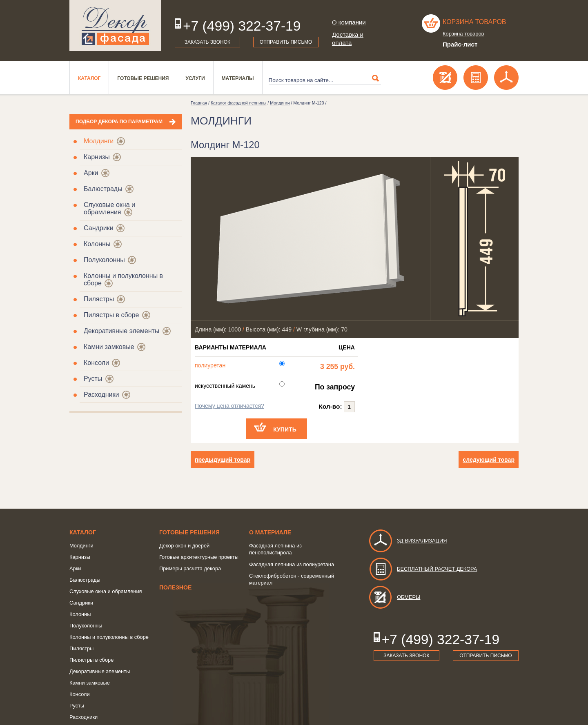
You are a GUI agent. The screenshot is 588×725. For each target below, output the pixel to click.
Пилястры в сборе (111, 315)
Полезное (175, 587)
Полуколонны (104, 260)
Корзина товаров (474, 22)
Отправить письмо (286, 42)
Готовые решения (143, 78)
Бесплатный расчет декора (423, 569)
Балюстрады (103, 189)
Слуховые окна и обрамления (109, 208)
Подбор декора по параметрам (119, 122)
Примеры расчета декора (190, 568)
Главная (199, 103)
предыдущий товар (223, 460)
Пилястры (99, 299)
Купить (285, 429)
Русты (93, 379)
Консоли (96, 363)
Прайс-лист (460, 44)
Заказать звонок (207, 42)
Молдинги (99, 141)
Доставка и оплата (348, 39)
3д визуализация (408, 541)
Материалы (238, 78)
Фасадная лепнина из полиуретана (292, 564)
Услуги (195, 78)
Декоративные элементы (121, 331)
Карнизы (97, 157)
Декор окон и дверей (184, 546)
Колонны (97, 244)
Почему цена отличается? (229, 406)
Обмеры (394, 597)
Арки (91, 173)
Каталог (89, 78)
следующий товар (489, 460)
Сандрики (99, 228)
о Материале (270, 532)
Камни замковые (109, 347)
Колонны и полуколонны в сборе (109, 637)
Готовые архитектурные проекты (199, 557)
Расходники (101, 395)
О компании (349, 22)
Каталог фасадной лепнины (238, 103)
